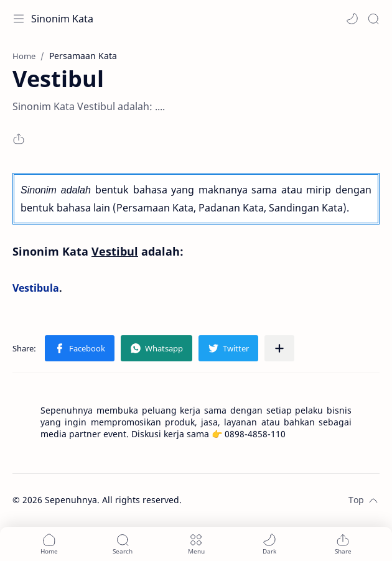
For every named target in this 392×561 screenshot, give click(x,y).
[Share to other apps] (279, 348)
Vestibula (36, 288)
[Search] (373, 19)
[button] (352, 19)
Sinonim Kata (62, 19)
